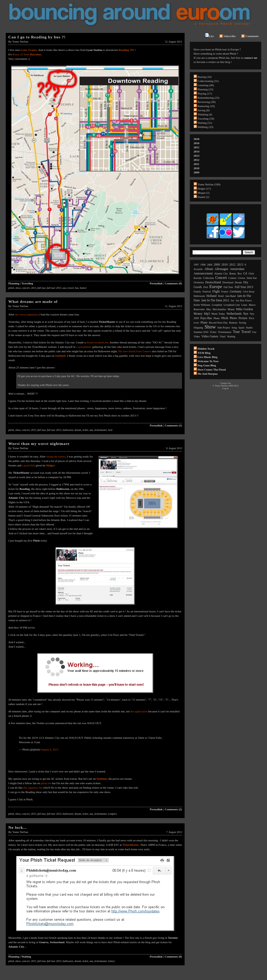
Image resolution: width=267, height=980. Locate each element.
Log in (226, 388)
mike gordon (244, 309)
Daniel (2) (204, 197)
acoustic (198, 269)
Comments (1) (173, 425)
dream (78, 430)
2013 (34, 288)
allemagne (222, 269)
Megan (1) (204, 193)
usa (64, 288)
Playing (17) (205, 93)
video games (210, 336)
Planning (14, 283)
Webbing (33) (206, 127)
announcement (203, 273)
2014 (197, 151)
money (198, 314)
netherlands (234, 314)
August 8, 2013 (50, 749)
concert (26, 288)
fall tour (42, 288)
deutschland (213, 282)
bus (77, 288)
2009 (197, 172)
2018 (197, 139)
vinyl (223, 336)
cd (245, 273)
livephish (217, 305)
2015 (197, 147)
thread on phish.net (97, 342)
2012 (197, 160)
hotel (221, 296)
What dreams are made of (33, 302)
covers (241, 278)
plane (204, 322)
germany (236, 291)
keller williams (202, 305)
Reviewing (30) (207, 102)
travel (71, 288)
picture (243, 318)
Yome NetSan (20, 42)
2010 (197, 168)
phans (217, 318)
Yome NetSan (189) (209, 184)
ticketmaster (101, 430)
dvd (206, 287)
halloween (68, 430)
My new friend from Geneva (135, 351)
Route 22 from (27, 54)
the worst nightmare (27, 314)
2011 (196, 164)
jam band (230, 296)
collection (208, 278)
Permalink (156, 283)
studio (249, 328)
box (240, 274)
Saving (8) (204, 110)
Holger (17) (204, 189)
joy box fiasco (244, 300)
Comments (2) (173, 809)
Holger (51, 465)
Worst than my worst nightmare (39, 444)
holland (212, 296)
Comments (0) (173, 283)
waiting (231, 336)
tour (236, 332)
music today (218, 314)
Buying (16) (205, 77)
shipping (198, 328)
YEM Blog (204, 353)
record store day (218, 323)
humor (83, 288)
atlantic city (221, 274)
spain (241, 328)
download (228, 282)
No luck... (18, 828)
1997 (196, 265)
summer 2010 (201, 332)
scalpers (113, 814)
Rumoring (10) (206, 106)
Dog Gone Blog (207, 365)
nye (246, 314)
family (197, 292)
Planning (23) (205, 89)
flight (216, 291)
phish (11, 288)
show (18, 288)
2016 (197, 143)
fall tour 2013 (54, 288)
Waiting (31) (205, 123)
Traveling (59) (206, 119)
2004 (210, 265)
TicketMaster (131, 845)
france (225, 292)
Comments (250, 36)
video (197, 336)
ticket (85, 430)
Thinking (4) (205, 114)
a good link (29, 465)
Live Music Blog (208, 357)
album (209, 269)
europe (216, 287)
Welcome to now (208, 361)
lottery (112, 961)
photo (233, 318)
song (234, 328)
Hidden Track (206, 349)
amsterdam (237, 269)
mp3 (207, 314)
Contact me (225, 383)
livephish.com (232, 305)
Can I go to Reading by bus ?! (37, 37)
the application (139, 711)
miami (231, 309)
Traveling (27, 283)
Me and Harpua (208, 374)
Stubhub (102, 779)
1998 (203, 265)
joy (233, 300)
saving (242, 323)
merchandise (219, 309)
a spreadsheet (84, 347)
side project (224, 328)
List (209, 35)
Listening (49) (206, 85)
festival (207, 292)
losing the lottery (56, 456)
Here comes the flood (212, 369)
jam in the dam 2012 (215, 300)
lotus (244, 305)
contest (232, 278)
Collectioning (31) (208, 81)
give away (249, 292)
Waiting (26, 956)
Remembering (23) (208, 98)
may (209, 309)
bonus (233, 274)
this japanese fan (33, 788)
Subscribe (227, 36)
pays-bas (206, 318)
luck (110, 430)
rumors (233, 323)
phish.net (46, 783)
